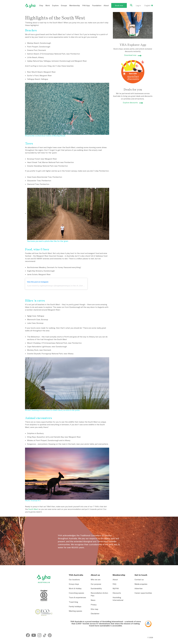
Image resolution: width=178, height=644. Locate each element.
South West (33, 509)
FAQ (114, 584)
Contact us (139, 580)
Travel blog (73, 602)
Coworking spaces (76, 593)
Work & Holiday (75, 588)
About (106, 5)
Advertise (139, 588)
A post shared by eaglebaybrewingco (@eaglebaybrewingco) (49, 286)
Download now (130, 55)
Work (48, 5)
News (93, 600)
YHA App (86, 5)
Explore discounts (130, 103)
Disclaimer (95, 613)
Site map (94, 609)
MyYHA (116, 588)
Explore (55, 5)
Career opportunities (143, 593)
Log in (138, 5)
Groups (64, 5)
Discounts (117, 593)
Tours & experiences (77, 597)
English (147, 5)
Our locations (74, 580)
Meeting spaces (75, 611)
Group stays (74, 584)
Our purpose (96, 584)
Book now (119, 5)
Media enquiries (141, 584)
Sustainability (96, 588)
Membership (75, 5)
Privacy (94, 605)
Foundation (97, 5)
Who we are (96, 580)
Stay (41, 5)
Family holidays (75, 606)
